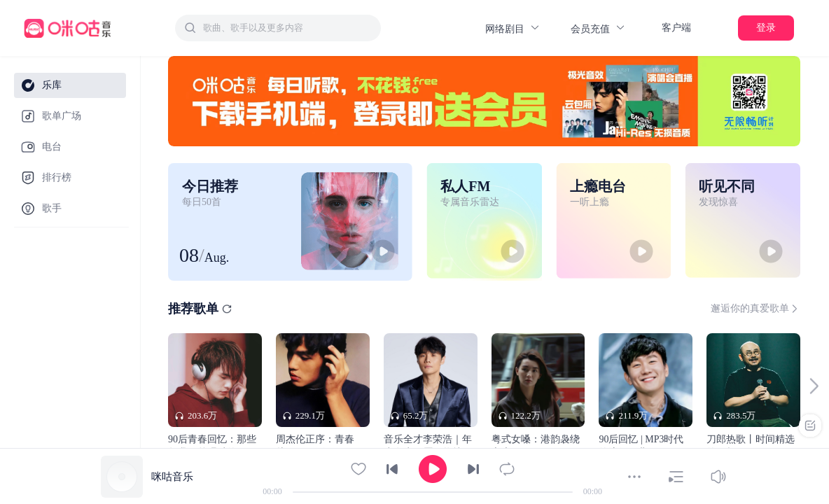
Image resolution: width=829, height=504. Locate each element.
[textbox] (288, 28)
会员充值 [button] (598, 28)
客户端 (676, 28)
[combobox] (278, 28)
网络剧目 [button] (513, 28)
